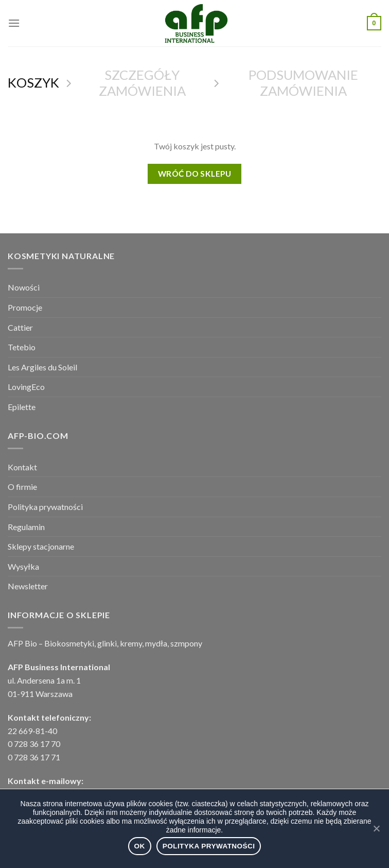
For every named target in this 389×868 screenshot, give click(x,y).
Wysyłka (23, 566)
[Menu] (14, 23)
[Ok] (376, 828)
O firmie (22, 487)
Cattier (20, 327)
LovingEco (26, 387)
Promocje (25, 307)
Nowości (24, 287)
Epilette (22, 407)
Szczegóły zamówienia (142, 83)
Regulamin (26, 527)
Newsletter (28, 586)
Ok (140, 846)
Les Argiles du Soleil (42, 367)
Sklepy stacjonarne (41, 546)
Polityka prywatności (45, 507)
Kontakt (22, 467)
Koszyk (33, 82)
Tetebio (22, 347)
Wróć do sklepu (195, 174)
